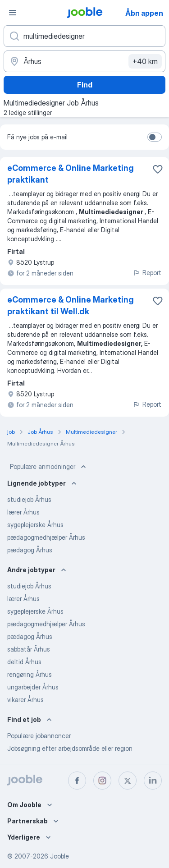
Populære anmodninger (49, 467)
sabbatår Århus (29, 649)
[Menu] (13, 13)
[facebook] (77, 781)
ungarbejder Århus (33, 687)
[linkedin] (153, 781)
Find (85, 85)
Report (147, 273)
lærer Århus (23, 512)
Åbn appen (144, 13)
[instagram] (102, 781)
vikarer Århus (25, 700)
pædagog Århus (30, 550)
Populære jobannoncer (39, 736)
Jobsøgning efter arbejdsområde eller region (70, 748)
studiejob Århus (29, 499)
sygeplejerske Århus (35, 525)
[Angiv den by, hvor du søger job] (84, 61)
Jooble (59, 856)
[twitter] (128, 781)
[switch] (155, 137)
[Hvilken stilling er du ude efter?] (84, 36)
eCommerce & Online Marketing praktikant (71, 174)
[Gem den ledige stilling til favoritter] (158, 169)
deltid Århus (24, 662)
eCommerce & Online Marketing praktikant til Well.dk (71, 305)
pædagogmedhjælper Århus (46, 537)
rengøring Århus (30, 674)
